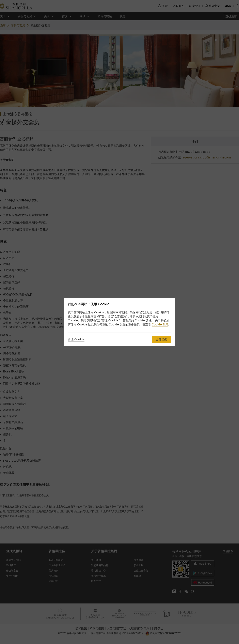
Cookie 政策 (160, 324)
